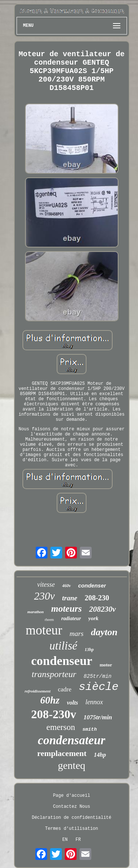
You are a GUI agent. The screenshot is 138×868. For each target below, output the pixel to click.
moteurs (66, 609)
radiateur (71, 619)
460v (66, 586)
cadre (65, 689)
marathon (36, 612)
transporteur (54, 674)
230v (44, 596)
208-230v (54, 714)
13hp (89, 650)
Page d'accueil (72, 796)
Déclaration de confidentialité (71, 818)
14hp (100, 755)
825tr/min (98, 676)
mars (77, 634)
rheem (49, 620)
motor (106, 665)
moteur (44, 630)
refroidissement (38, 691)
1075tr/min (98, 717)
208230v (102, 609)
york (93, 618)
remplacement (62, 753)
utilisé (63, 646)
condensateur (72, 740)
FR (78, 840)
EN (65, 840)
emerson (61, 727)
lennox (94, 702)
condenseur (61, 661)
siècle (99, 687)
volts (72, 703)
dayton (104, 632)
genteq (72, 765)
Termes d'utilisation (71, 829)
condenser (92, 585)
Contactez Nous (72, 807)
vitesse (46, 585)
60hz (50, 700)
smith (90, 729)
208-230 (97, 598)
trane (70, 598)
